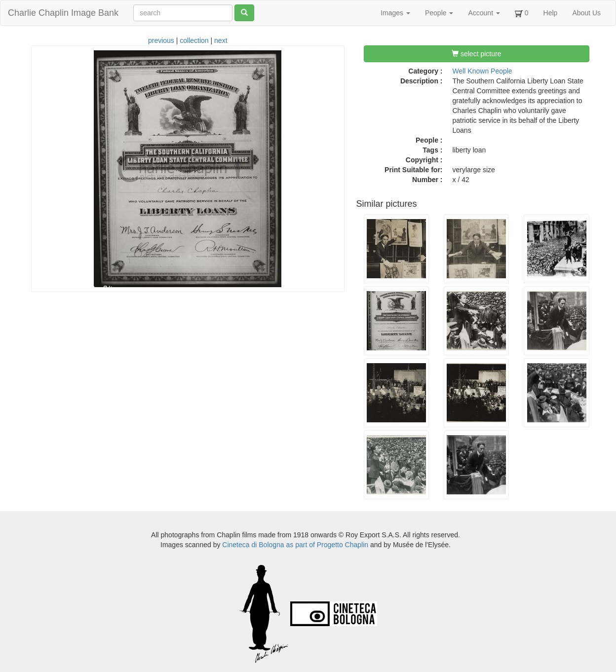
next (221, 40)
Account (484, 13)
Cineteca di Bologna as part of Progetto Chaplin (295, 545)
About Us (586, 13)
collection (194, 40)
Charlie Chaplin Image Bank (63, 13)
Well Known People (482, 71)
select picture (476, 54)
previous (161, 40)
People (439, 13)
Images (395, 13)
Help (551, 13)
